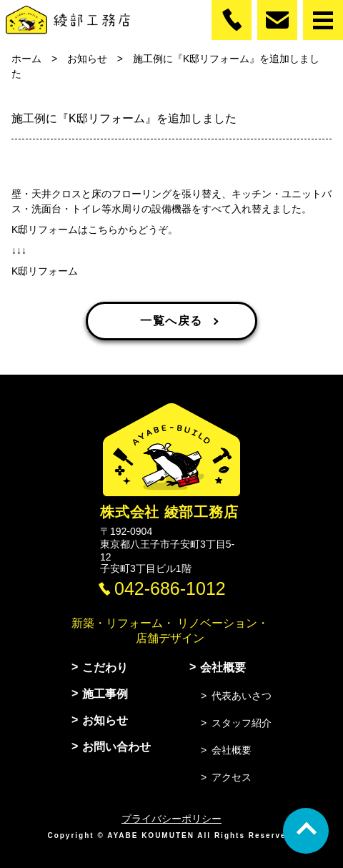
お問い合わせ (116, 747)
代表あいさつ (242, 696)
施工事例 (105, 694)
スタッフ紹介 (242, 723)
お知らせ (105, 720)
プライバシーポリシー (171, 819)
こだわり (105, 667)
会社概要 (223, 667)
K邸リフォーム (45, 271)
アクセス (232, 777)
